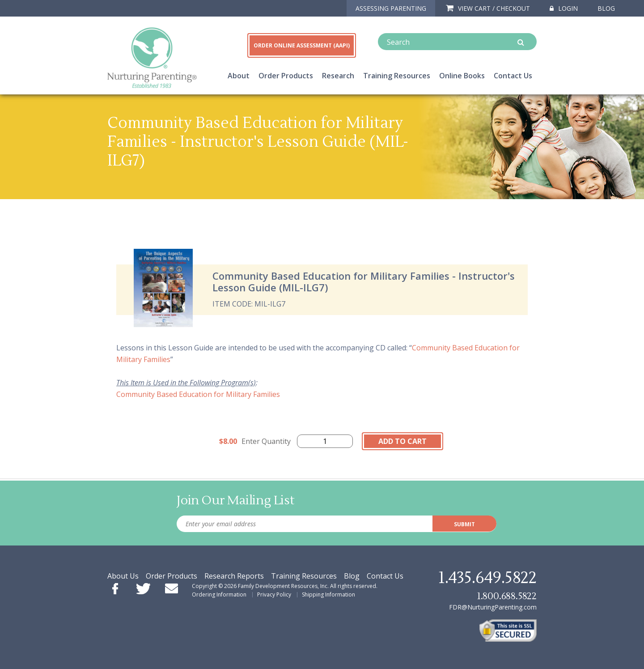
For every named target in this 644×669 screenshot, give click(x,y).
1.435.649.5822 (487, 578)
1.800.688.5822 (507, 596)
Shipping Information (328, 594)
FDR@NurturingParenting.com (493, 607)
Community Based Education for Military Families (198, 394)
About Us (123, 576)
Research (338, 76)
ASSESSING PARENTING (391, 8)
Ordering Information (219, 594)
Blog (606, 8)
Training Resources (397, 76)
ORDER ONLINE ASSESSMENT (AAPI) (302, 45)
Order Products (286, 76)
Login (564, 8)
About (239, 76)
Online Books (462, 76)
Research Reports (234, 576)
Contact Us (513, 76)
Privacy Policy (274, 594)
